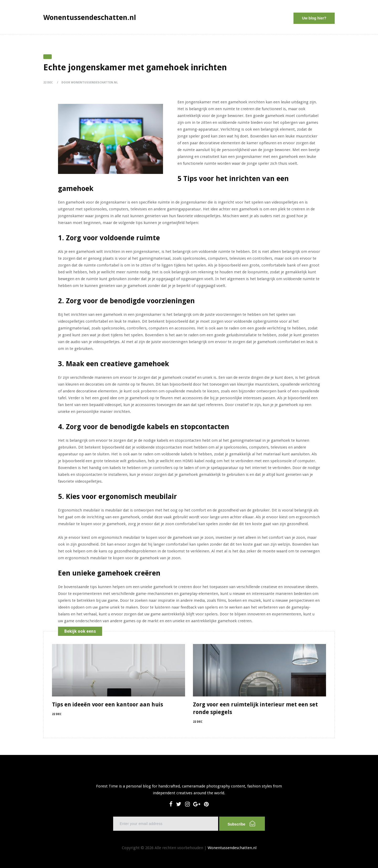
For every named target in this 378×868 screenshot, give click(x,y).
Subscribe (241, 824)
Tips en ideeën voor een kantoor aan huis (107, 704)
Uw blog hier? (314, 18)
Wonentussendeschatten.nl (232, 848)
